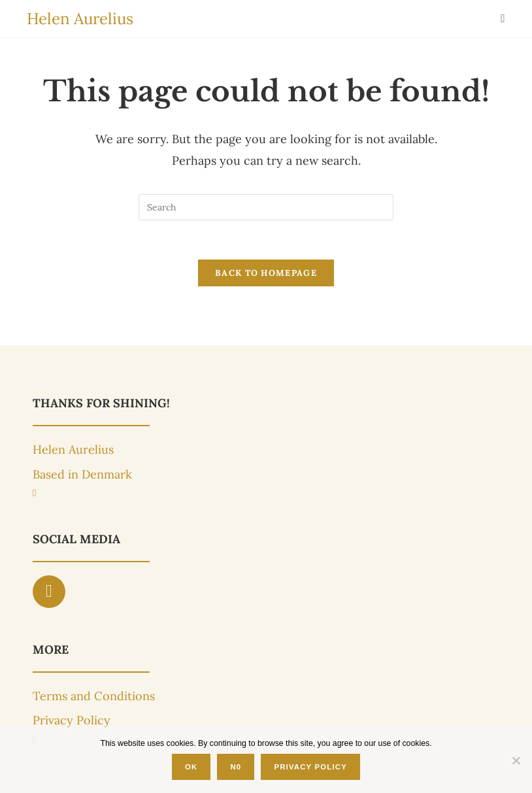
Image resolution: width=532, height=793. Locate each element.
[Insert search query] (266, 207)
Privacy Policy (310, 767)
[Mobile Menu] (503, 19)
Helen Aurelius (80, 19)
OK (191, 767)
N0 (236, 767)
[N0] (516, 760)
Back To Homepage (266, 273)
